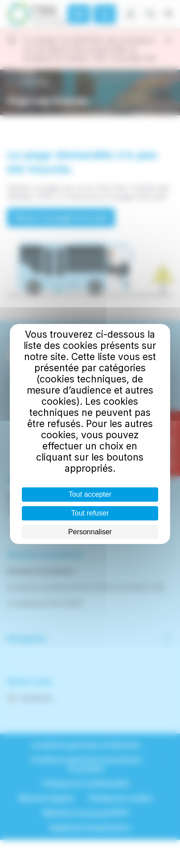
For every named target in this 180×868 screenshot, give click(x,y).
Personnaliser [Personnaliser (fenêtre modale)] (90, 532)
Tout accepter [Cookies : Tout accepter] (90, 494)
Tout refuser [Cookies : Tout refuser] (90, 513)
